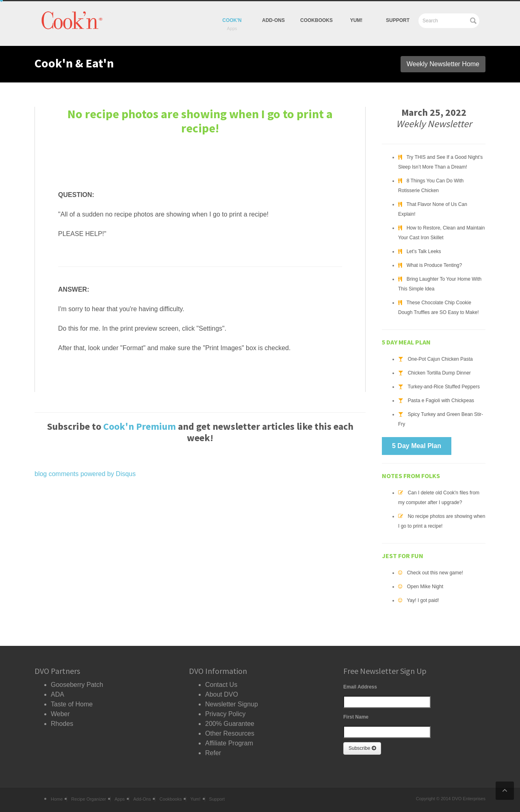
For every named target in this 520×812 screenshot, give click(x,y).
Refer (213, 753)
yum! (356, 20)
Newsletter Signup (232, 704)
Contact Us (221, 685)
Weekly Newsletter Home (443, 64)
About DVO (222, 694)
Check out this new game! (435, 573)
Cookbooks (316, 20)
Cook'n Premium (140, 426)
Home (57, 799)
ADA (57, 694)
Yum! (195, 799)
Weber (60, 714)
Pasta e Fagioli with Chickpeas (441, 401)
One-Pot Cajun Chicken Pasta (440, 359)
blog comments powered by (85, 474)
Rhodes (62, 724)
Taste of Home (72, 704)
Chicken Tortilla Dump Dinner (439, 373)
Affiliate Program (229, 743)
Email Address (360, 687)
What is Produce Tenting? (434, 265)
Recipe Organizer (89, 799)
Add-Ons (273, 20)
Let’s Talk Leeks (424, 251)
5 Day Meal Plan (417, 446)
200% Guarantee (230, 724)
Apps (120, 799)
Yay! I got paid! (423, 600)
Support (398, 20)
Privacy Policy (225, 714)
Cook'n (232, 20)
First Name (356, 717)
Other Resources (230, 733)
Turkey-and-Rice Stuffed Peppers (443, 387)
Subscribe (362, 748)
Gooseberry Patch (77, 685)
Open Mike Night (425, 587)
